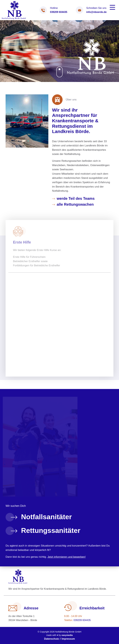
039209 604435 (59, 12)
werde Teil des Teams (76, 198)
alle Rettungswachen (75, 204)
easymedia (67, 635)
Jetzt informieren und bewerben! (66, 557)
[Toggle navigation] (112, 7)
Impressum (68, 639)
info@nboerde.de (96, 12)
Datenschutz (52, 639)
